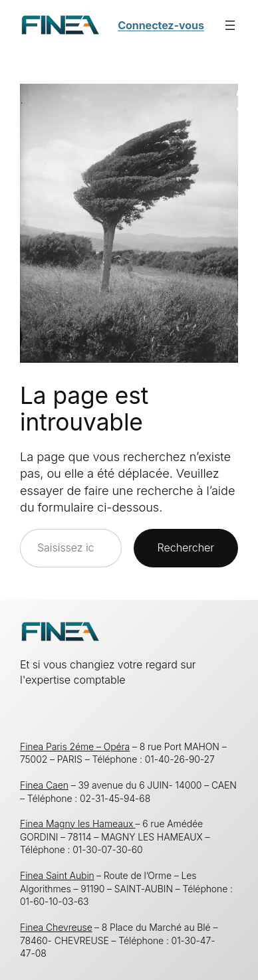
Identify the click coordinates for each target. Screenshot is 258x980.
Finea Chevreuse (56, 927)
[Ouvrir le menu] (230, 25)
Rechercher (186, 547)
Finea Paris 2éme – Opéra (75, 746)
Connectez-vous (161, 25)
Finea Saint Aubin (57, 875)
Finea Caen (44, 785)
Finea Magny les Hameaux (77, 824)
